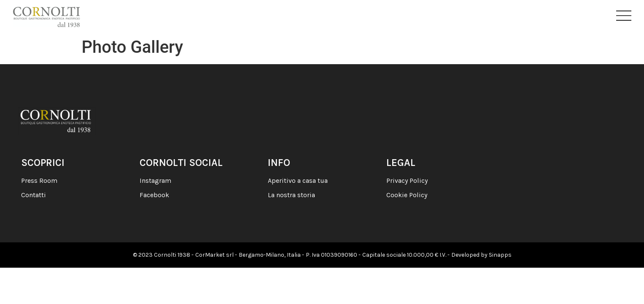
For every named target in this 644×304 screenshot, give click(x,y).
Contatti (34, 195)
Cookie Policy (407, 195)
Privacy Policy (407, 180)
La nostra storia (291, 195)
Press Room (39, 180)
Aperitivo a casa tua (298, 180)
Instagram (155, 180)
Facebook (154, 195)
